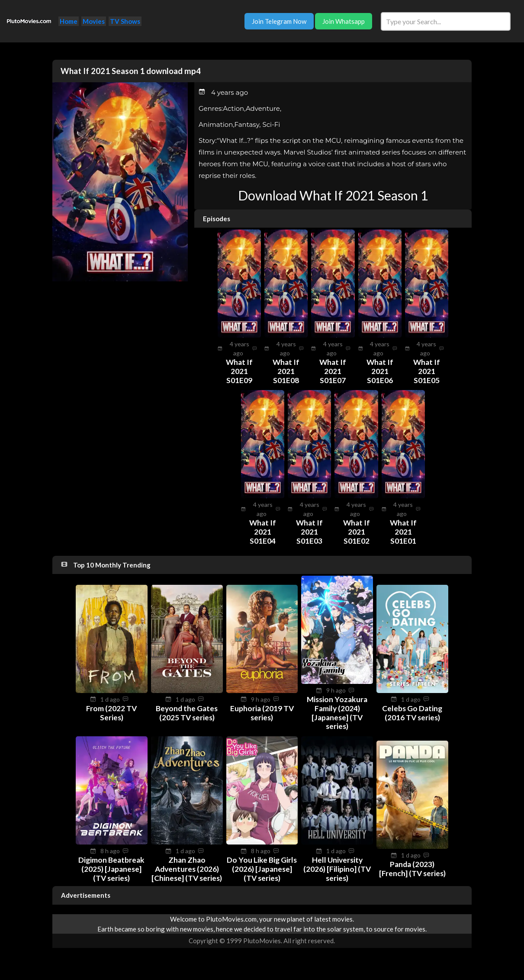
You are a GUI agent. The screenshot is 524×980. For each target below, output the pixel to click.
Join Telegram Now (279, 21)
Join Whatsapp (344, 21)
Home (69, 21)
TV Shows (125, 21)
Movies (94, 21)
